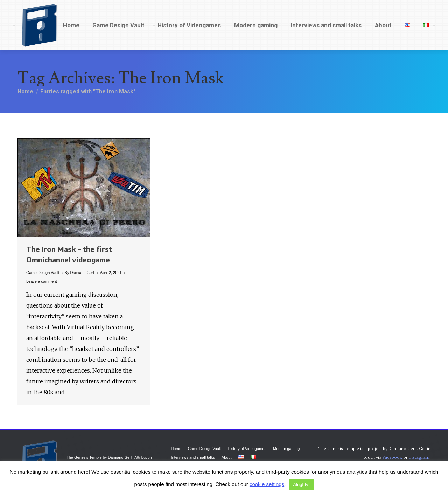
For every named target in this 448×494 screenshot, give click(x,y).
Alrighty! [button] (301, 484)
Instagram (419, 457)
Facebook (392, 457)
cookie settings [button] (267, 484)
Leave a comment (41, 281)
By (80, 273)
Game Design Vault (43, 273)
